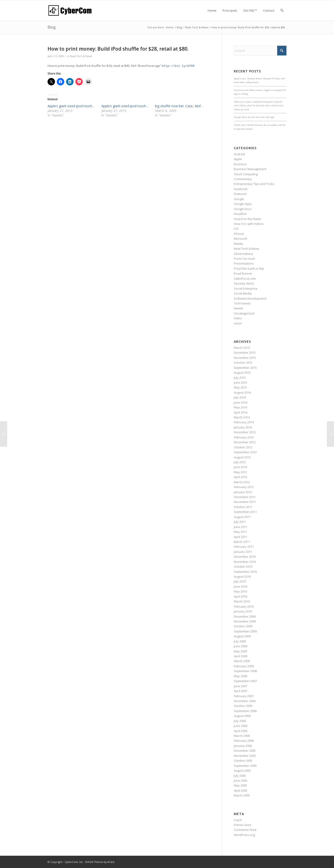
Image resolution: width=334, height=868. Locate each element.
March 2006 (242, 736)
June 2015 (241, 382)
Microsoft (240, 239)
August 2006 (242, 716)
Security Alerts (244, 283)
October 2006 (243, 706)
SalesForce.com (245, 279)
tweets (239, 308)
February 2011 (244, 547)
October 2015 (243, 363)
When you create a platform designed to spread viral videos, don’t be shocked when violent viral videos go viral (259, 105)
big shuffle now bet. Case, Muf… (179, 106)
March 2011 (242, 542)
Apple (238, 159)
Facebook (241, 189)
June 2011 (241, 527)
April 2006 (241, 731)
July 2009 (240, 641)
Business (240, 164)
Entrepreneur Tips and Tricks (254, 184)
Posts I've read (244, 259)
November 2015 (245, 358)
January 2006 (243, 746)
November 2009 (245, 621)
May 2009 (240, 651)
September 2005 (245, 766)
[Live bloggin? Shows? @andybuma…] (330, 434)
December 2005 (245, 751)
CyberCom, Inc (74, 862)
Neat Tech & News (81, 56)
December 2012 (245, 442)
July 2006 (240, 721)
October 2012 (243, 447)
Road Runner (243, 273)
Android (239, 154)
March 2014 (242, 417)
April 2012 (241, 477)
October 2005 (243, 761)
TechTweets (242, 303)
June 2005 (241, 781)
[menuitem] (212, 10)
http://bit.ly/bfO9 (178, 66)
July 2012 (240, 462)
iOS (236, 229)
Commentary (243, 179)
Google (239, 199)
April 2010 (241, 596)
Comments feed (245, 830)
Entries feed (242, 825)
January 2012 (243, 492)
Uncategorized (244, 313)
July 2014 (240, 397)
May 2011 (240, 532)
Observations (243, 254)
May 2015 (240, 387)
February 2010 (244, 606)
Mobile (239, 244)
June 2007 (241, 686)
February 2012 (244, 487)
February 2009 (244, 666)
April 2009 (241, 656)
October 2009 (243, 626)
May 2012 (240, 472)
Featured (240, 194)
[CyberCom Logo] (70, 10)
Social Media (243, 293)
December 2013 (245, 432)
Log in (238, 820)
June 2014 (241, 402)
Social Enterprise (246, 288)
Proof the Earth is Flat (249, 269)
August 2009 (242, 636)
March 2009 (242, 661)
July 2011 (240, 522)
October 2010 (243, 567)
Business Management (250, 169)
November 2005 (245, 756)
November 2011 (245, 502)
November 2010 (245, 562)
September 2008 (245, 671)
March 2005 (242, 795)
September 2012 (245, 452)
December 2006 (245, 701)
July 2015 (240, 378)
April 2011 (241, 537)
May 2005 (240, 785)
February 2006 (244, 741)
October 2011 (243, 507)
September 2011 (245, 512)
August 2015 (242, 372)
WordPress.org (244, 835)
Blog (52, 27)
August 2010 (242, 577)
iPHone (239, 234)
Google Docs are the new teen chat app (254, 117)
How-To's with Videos (249, 224)
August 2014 (242, 392)
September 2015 (245, 368)
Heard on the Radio (247, 219)
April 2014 (241, 412)
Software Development (250, 298)
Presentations (244, 263)
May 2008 (240, 676)
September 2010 (245, 572)
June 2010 (241, 586)
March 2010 (242, 601)
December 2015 (245, 353)
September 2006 (245, 711)
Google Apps (243, 204)
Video (238, 318)
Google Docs (243, 209)
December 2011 (245, 497)
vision (238, 323)
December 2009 (245, 616)
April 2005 (241, 790)
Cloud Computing (246, 174)
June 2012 (241, 467)
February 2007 (244, 696)
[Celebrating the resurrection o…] (4, 434)
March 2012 (242, 482)
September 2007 (245, 681)
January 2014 (243, 427)
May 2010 (240, 591)
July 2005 (240, 776)
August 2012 (242, 457)
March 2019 (242, 348)
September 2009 (245, 631)
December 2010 (245, 557)
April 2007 (241, 691)
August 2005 (242, 771)
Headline (240, 214)
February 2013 (244, 437)
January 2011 (243, 552)
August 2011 (242, 517)
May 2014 (240, 407)
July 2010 (240, 581)
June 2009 (241, 646)
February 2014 (244, 422)
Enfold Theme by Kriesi (100, 862)
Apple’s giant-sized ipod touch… (71, 106)
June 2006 (241, 726)
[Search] (282, 10)
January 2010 (243, 611)
